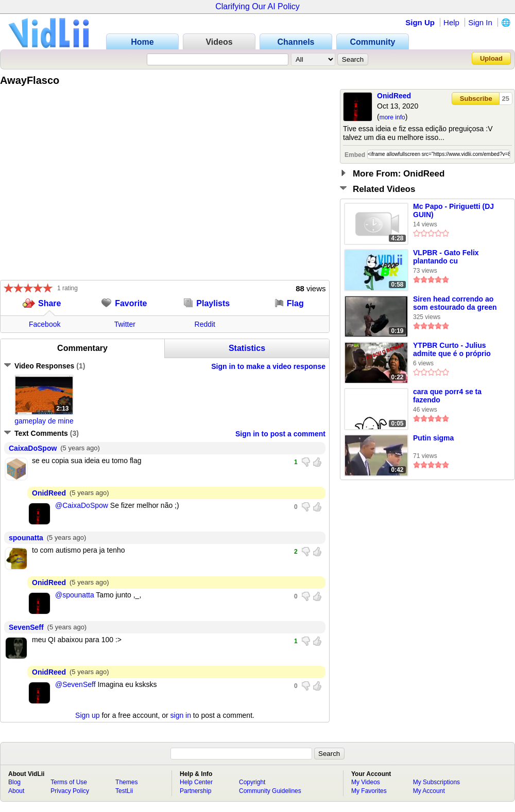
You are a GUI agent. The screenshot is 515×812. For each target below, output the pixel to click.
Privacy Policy (70, 791)
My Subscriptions (436, 782)
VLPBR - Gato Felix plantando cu (446, 257)
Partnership (195, 791)
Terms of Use (69, 782)
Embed (355, 155)
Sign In (480, 22)
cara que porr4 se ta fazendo (447, 396)
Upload (491, 58)
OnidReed (394, 96)
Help (451, 22)
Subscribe (476, 99)
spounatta (26, 538)
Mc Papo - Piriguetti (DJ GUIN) (453, 210)
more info (392, 117)
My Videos (366, 782)
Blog (14, 782)
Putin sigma (433, 438)
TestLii (124, 791)
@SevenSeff (75, 684)
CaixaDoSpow (33, 448)
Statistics (247, 348)
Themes (126, 782)
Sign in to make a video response (268, 366)
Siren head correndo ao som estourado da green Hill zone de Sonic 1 (455, 304)
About (16, 791)
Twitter (125, 324)
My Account (429, 791)
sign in (181, 715)
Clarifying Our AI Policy (257, 6)
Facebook (45, 324)
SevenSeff (26, 627)
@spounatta (75, 595)
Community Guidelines (270, 791)
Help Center (196, 782)
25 (506, 99)
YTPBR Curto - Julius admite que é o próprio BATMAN (452, 350)
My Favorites (369, 791)
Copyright (252, 782)
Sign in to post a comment (280, 434)
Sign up (87, 715)
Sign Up (420, 22)
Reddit (205, 324)
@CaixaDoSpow (82, 505)
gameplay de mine (44, 421)
